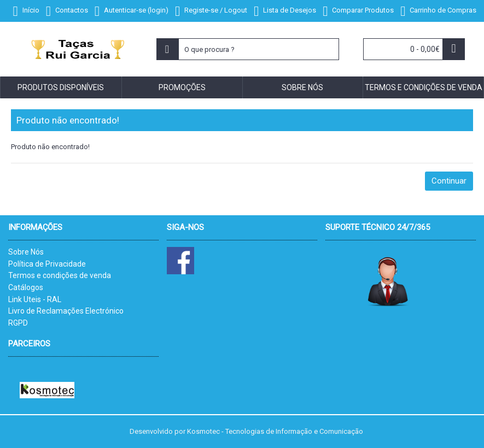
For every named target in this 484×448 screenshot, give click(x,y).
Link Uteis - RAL (35, 299)
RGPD (18, 323)
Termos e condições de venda (60, 275)
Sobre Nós (26, 252)
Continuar (449, 181)
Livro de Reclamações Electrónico (66, 311)
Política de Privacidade (47, 264)
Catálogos (26, 287)
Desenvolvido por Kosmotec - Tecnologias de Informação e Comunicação (246, 431)
